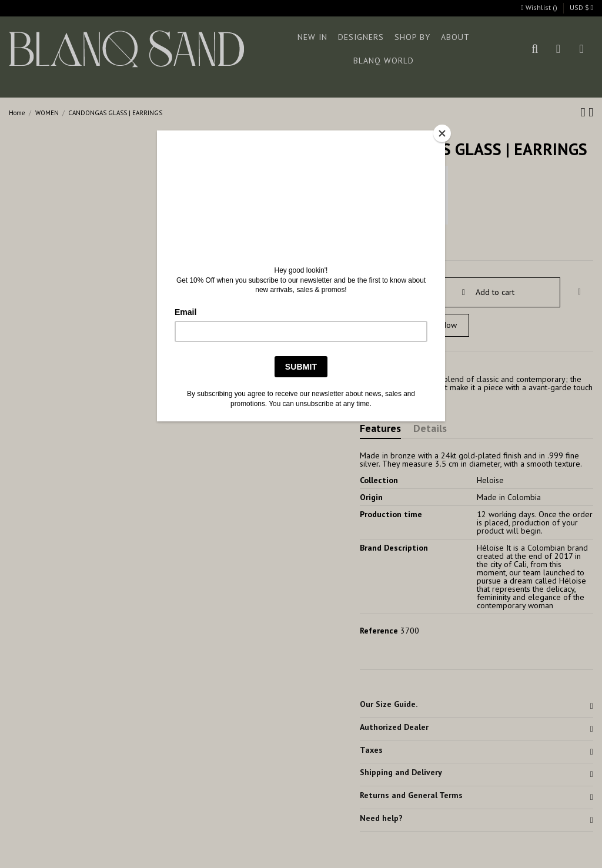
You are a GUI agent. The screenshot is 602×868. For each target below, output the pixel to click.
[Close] (442, 133)
